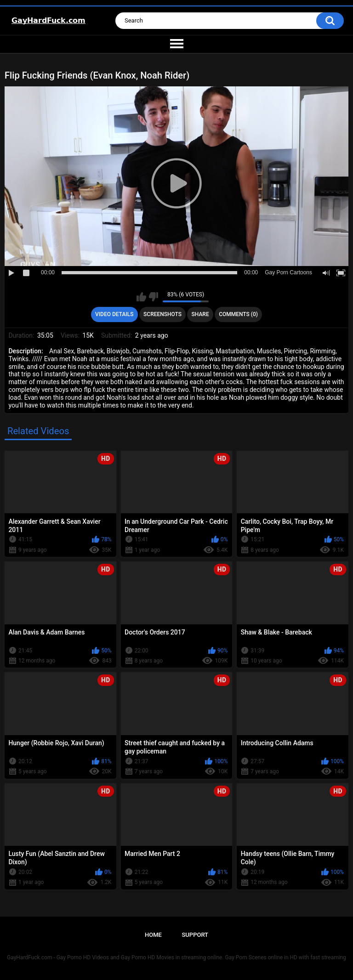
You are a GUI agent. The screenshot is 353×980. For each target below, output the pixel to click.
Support (195, 935)
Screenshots (162, 314)
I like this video (141, 297)
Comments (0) (238, 314)
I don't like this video (153, 297)
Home (153, 935)
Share (200, 314)
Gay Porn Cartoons (288, 272)
